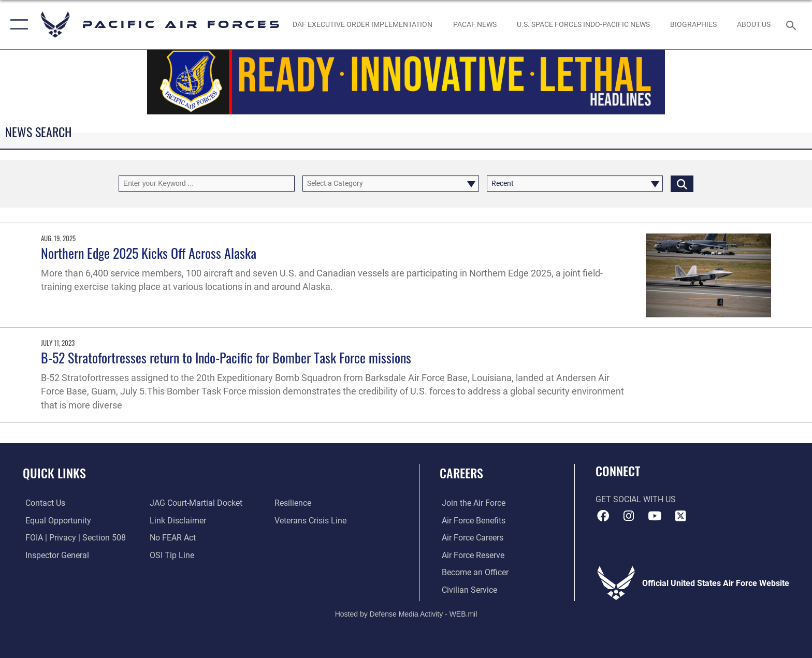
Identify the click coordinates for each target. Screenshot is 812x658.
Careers (461, 473)
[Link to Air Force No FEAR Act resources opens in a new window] (172, 538)
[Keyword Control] (207, 184)
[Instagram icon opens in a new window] (629, 516)
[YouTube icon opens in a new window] (655, 516)
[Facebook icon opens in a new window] (603, 516)
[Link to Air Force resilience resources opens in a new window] (293, 503)
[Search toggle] (793, 25)
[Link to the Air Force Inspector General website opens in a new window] (55, 555)
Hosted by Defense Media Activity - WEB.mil (406, 614)
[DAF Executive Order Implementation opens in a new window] (363, 24)
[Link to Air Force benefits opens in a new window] (472, 521)
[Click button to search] (682, 184)
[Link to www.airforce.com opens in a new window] (472, 503)
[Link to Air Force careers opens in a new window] (470, 538)
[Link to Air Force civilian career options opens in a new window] (467, 589)
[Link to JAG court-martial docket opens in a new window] (195, 503)
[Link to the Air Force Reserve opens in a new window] (471, 555)
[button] (17, 25)
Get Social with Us (636, 499)
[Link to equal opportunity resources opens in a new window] (56, 521)
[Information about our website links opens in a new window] (177, 521)
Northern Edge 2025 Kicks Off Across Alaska (149, 253)
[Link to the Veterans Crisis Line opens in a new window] (311, 521)
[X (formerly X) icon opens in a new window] (680, 516)
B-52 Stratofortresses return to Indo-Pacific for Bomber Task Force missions (226, 357)
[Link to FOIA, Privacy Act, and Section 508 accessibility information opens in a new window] (73, 538)
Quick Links (54, 473)
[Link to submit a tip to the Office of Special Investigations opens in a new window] (171, 555)
